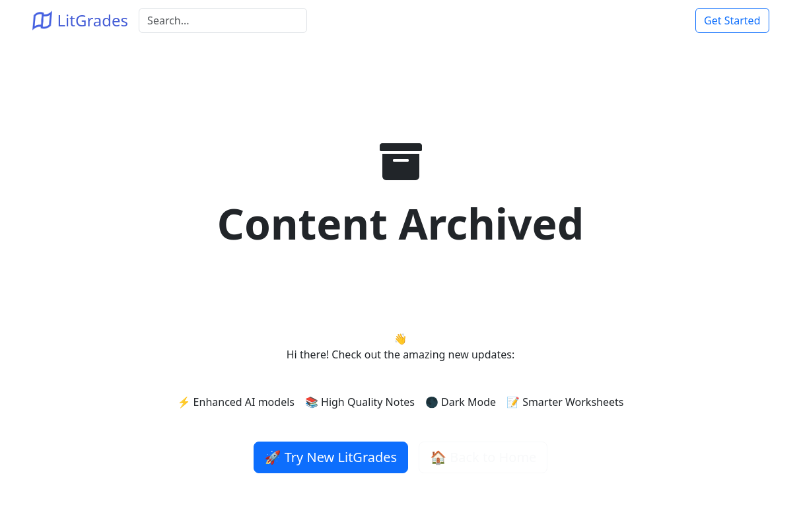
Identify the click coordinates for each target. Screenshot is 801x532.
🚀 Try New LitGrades (331, 457)
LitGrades (81, 20)
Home (627, 20)
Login (666, 20)
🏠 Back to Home (483, 457)
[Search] (223, 20)
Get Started (732, 20)
